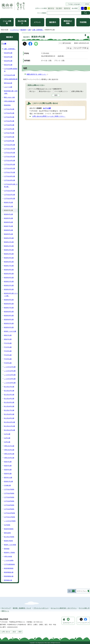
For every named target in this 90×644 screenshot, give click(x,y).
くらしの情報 (7, 22)
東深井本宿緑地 (9, 529)
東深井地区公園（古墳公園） (11, 92)
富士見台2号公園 (9, 391)
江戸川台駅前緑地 (9, 564)
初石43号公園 (8, 61)
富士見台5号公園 (9, 402)
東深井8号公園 (8, 230)
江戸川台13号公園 (9, 157)
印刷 (68, 48)
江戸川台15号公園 (9, 164)
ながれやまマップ (68, 623)
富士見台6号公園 (9, 406)
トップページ (14, 30)
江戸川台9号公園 (9, 141)
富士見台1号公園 (9, 387)
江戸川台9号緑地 (9, 509)
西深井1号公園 (8, 481)
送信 (56, 95)
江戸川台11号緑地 (9, 517)
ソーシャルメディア (83, 623)
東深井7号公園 (8, 226)
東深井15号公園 (9, 258)
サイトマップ (6, 608)
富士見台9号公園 (9, 418)
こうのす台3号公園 (10, 375)
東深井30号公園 (9, 319)
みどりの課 (47, 108)
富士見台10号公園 (9, 422)
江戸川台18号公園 (9, 176)
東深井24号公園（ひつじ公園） (11, 295)
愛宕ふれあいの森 (9, 97)
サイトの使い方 (84, 608)
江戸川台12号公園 (9, 153)
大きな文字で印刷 (80, 48)
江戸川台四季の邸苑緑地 (11, 70)
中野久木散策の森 (9, 101)
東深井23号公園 (9, 289)
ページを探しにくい (61, 91)
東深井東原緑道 (9, 568)
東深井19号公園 (9, 274)
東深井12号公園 (9, 246)
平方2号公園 (8, 347)
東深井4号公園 (8, 214)
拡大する (67, 8)
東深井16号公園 (9, 262)
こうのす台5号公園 (10, 383)
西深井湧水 (7, 105)
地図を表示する (37, 74)
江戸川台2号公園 (9, 113)
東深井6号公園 (8, 222)
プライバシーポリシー (41, 608)
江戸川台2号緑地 (9, 493)
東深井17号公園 (9, 266)
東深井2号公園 (8, 206)
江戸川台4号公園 (9, 121)
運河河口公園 (8, 477)
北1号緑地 (7, 525)
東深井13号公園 (9, 250)
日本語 (87, 4)
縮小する (50, 8)
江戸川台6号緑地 (9, 501)
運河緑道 (7, 549)
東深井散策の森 (9, 572)
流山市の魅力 (22, 22)
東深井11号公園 (9, 242)
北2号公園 (7, 438)
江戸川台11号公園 (9, 149)
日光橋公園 (7, 485)
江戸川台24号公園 (9, 75)
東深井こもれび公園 (10, 331)
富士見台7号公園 (9, 410)
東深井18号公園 (9, 270)
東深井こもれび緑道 (10, 545)
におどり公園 (8, 87)
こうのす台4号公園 (10, 379)
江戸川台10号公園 (9, 145)
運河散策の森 (8, 580)
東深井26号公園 (9, 304)
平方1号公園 (8, 343)
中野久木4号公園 (9, 458)
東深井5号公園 (8, 218)
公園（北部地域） (38, 30)
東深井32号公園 (9, 327)
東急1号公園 (8, 335)
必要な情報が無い (77, 91)
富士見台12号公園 (9, 430)
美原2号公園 (8, 466)
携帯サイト (5, 611)
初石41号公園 (8, 65)
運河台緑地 (7, 533)
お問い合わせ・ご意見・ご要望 (12, 632)
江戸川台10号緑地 (9, 513)
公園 (29, 30)
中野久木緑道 (8, 556)
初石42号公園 (8, 57)
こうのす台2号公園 (10, 371)
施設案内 (53, 22)
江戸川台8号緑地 (9, 505)
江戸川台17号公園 (9, 172)
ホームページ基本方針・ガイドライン (64, 608)
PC (70, 591)
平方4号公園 (8, 355)
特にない (33, 91)
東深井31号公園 (9, 323)
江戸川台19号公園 (9, 180)
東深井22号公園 (9, 285)
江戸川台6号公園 (9, 129)
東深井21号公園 (9, 281)
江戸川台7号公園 (9, 133)
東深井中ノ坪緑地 (9, 552)
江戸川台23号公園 (9, 198)
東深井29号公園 (9, 315)
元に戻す (59, 8)
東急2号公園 (8, 339)
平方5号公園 (8, 359)
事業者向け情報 (68, 22)
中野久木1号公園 (9, 446)
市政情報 (83, 22)
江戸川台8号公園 (9, 137)
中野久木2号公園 (9, 450)
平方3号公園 (8, 351)
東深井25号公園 (9, 300)
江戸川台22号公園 (9, 195)
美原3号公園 (8, 470)
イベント (37, 22)
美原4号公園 (8, 474)
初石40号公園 (8, 53)
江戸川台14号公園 (9, 160)
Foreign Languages (74, 4)
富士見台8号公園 (9, 414)
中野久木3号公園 (9, 454)
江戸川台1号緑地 (9, 489)
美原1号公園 (8, 462)
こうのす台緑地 (9, 560)
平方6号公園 (8, 363)
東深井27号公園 (9, 308)
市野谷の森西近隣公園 (11, 79)
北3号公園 (7, 442)
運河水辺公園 (8, 83)
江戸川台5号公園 (9, 125)
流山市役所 (4, 619)
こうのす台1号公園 (10, 367)
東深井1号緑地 (8, 541)
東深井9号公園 (8, 234)
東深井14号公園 (9, 254)
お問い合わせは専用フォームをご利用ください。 (49, 116)
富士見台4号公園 (9, 399)
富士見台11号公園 (9, 426)
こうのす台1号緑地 (10, 521)
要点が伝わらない (45, 91)
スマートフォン (82, 591)
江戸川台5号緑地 (9, 497)
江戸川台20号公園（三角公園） (11, 185)
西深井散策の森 (9, 576)
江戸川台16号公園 (9, 168)
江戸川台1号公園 (9, 109)
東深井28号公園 (9, 312)
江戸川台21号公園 (9, 191)
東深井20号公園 (9, 278)
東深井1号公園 (8, 202)
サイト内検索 (42, 13)
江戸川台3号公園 (9, 117)
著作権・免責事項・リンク (22, 608)
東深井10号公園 (9, 238)
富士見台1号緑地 (9, 537)
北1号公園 (7, 434)
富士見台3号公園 (9, 395)
